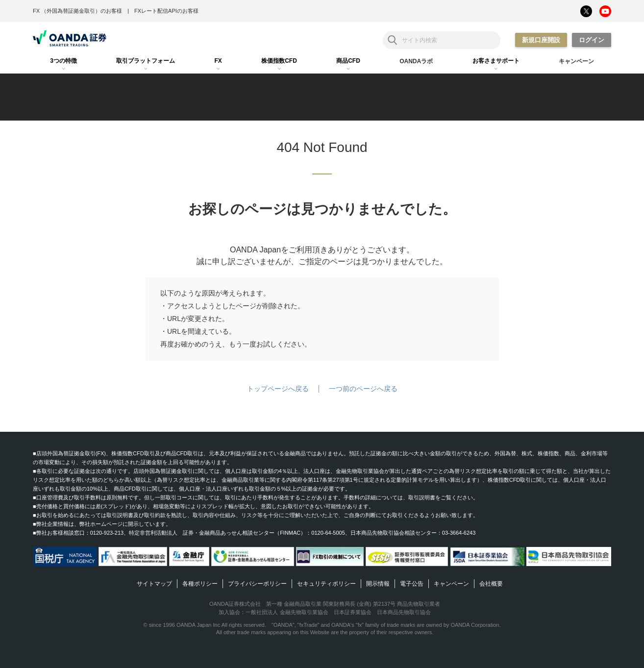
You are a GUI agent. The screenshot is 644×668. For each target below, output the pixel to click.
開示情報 (378, 584)
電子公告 (412, 584)
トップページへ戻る (278, 389)
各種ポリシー (200, 584)
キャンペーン (451, 584)
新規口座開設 (541, 40)
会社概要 (491, 584)
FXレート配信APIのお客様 (166, 11)
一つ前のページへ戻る (363, 389)
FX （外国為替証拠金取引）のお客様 (77, 11)
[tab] (63, 61)
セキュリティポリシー (326, 584)
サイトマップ (154, 584)
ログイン (592, 40)
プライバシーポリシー (257, 584)
